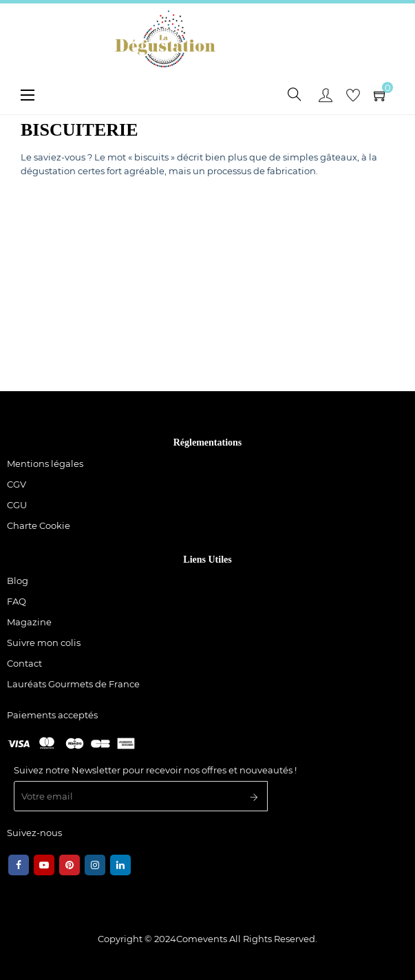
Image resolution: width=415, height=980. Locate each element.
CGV (17, 484)
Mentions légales (45, 463)
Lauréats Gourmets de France (73, 684)
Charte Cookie (39, 525)
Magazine (29, 622)
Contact (24, 663)
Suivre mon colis (44, 643)
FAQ (17, 601)
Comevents (202, 939)
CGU (17, 505)
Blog (18, 581)
